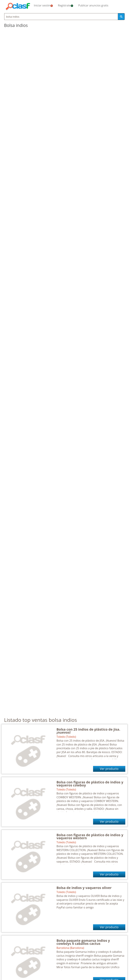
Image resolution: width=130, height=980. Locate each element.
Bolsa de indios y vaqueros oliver (84, 888)
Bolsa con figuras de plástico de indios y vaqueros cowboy (90, 784)
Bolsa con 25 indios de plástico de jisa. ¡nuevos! (88, 731)
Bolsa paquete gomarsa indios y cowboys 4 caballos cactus (83, 942)
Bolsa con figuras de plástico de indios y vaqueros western (90, 836)
